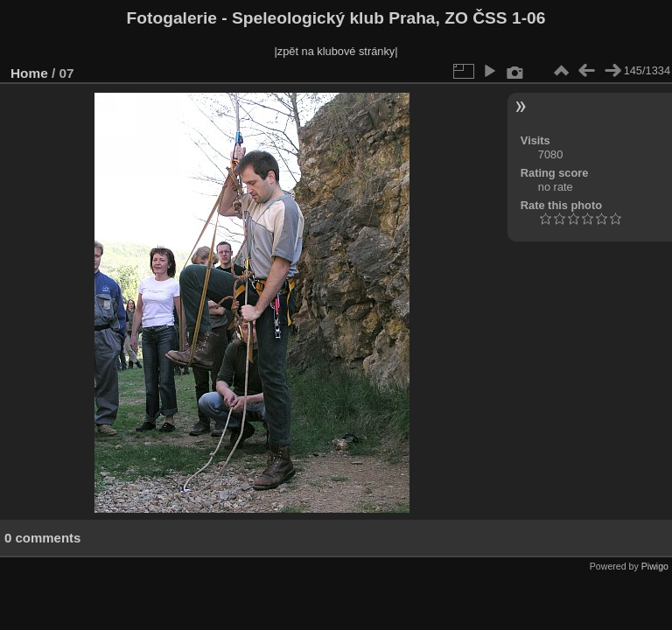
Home (29, 73)
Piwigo (655, 566)
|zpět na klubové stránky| (336, 51)
